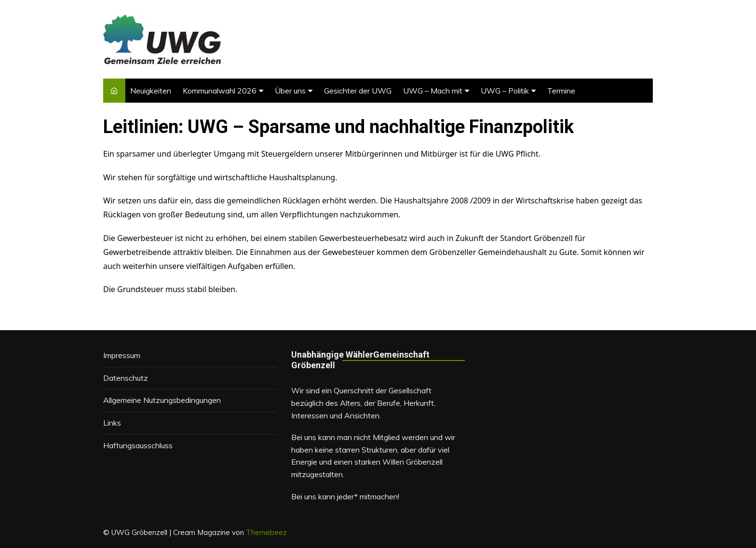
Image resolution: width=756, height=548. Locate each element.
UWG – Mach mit (433, 91)
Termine (561, 91)
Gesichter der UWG (358, 91)
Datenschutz (126, 378)
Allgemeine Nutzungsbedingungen (162, 400)
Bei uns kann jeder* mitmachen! (345, 496)
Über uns (290, 91)
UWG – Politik (505, 91)
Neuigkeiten (151, 91)
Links (112, 423)
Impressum (122, 355)
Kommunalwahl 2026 (220, 91)
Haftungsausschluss (138, 445)
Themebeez (266, 532)
